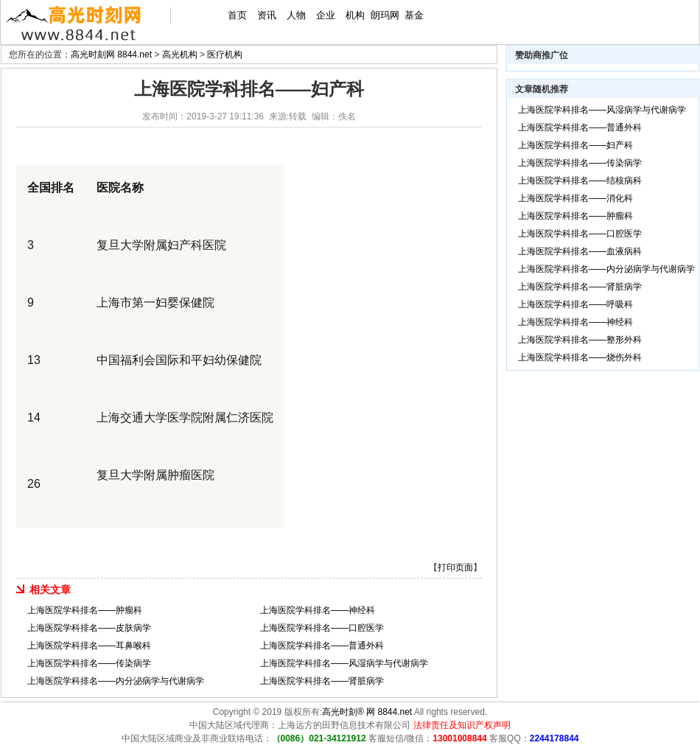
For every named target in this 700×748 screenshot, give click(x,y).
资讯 (267, 15)
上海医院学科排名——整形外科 (580, 340)
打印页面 (455, 567)
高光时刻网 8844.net (111, 55)
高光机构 (180, 55)
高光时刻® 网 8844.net (367, 712)
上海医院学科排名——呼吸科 (575, 304)
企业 (326, 15)
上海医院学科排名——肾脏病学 (322, 681)
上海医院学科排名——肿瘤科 (85, 610)
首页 (237, 15)
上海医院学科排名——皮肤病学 (89, 628)
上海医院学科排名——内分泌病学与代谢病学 (116, 681)
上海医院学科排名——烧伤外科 (580, 357)
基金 (414, 15)
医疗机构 (225, 55)
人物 (296, 15)
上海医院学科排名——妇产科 (575, 145)
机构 (355, 15)
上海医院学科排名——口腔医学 (322, 628)
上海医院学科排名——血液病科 (580, 251)
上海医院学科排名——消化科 (575, 198)
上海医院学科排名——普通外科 (322, 646)
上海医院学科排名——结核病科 (580, 181)
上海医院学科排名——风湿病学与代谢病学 (344, 663)
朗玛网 (385, 15)
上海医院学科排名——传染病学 (89, 663)
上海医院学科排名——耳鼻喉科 (89, 646)
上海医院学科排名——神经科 (318, 610)
